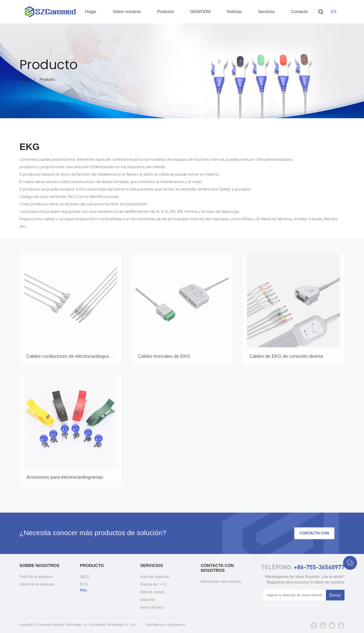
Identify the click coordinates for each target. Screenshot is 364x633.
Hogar (91, 12)
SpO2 (85, 577)
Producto (166, 12)
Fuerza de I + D (153, 584)
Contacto (299, 12)
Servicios (266, 12)
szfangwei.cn (176, 625)
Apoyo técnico (152, 607)
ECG (84, 584)
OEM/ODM (200, 12)
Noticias (234, 12)
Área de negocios (155, 577)
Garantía (148, 600)
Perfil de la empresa (36, 577)
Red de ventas (152, 592)
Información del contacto (221, 582)
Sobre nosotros (127, 12)
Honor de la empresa (37, 584)
